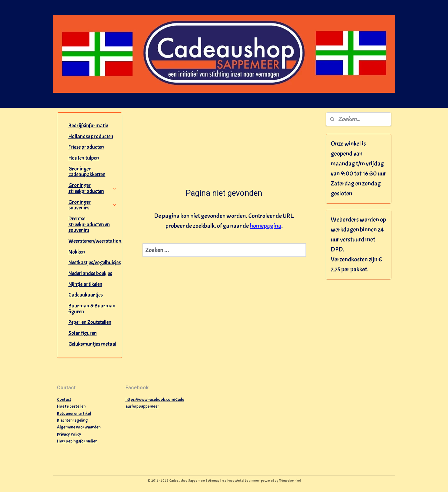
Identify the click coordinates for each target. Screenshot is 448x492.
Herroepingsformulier (77, 441)
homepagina (265, 226)
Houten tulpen (84, 158)
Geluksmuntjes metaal (92, 344)
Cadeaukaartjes (86, 295)
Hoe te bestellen (71, 406)
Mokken (77, 252)
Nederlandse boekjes (90, 273)
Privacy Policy (69, 434)
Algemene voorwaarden (79, 427)
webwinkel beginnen (244, 480)
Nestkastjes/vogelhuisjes (95, 262)
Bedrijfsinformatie (88, 126)
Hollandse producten (91, 136)
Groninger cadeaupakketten (87, 172)
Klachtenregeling (72, 420)
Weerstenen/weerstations (95, 241)
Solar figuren (83, 333)
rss (224, 480)
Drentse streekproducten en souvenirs (89, 224)
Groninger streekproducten (93, 188)
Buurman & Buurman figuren (92, 309)
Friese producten (86, 147)
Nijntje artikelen (85, 284)
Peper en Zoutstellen (90, 322)
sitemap (214, 480)
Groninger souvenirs (93, 205)
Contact (64, 399)
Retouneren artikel (74, 413)
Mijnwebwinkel (290, 480)
